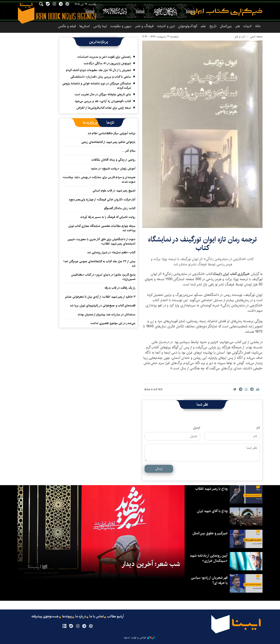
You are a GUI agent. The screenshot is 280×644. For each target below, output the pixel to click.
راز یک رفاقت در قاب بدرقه (120, 288)
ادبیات (247, 26)
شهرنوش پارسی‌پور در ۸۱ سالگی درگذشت (107, 63)
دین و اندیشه (166, 26)
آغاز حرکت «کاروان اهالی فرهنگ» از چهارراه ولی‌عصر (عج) (102, 200)
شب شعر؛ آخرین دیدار (151, 564)
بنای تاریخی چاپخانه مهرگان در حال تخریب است (103, 94)
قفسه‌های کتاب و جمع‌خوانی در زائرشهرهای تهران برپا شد (103, 306)
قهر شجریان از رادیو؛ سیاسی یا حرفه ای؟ (209, 580)
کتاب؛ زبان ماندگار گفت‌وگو (120, 208)
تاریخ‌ (213, 26)
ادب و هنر (240, 37)
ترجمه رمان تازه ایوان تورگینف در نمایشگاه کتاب (202, 244)
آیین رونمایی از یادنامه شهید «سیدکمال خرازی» (209, 558)
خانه (258, 26)
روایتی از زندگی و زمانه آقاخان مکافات (113, 160)
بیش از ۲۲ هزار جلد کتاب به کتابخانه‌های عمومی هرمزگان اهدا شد (99, 264)
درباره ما (81, 616)
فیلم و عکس (67, 26)
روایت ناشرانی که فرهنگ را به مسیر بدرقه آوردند (108, 217)
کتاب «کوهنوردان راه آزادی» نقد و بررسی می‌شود (103, 101)
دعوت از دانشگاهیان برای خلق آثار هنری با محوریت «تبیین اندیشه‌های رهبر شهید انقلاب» (101, 241)
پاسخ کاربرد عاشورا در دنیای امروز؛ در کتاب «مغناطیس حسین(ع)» (103, 277)
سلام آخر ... (129, 151)
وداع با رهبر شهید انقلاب (211, 489)
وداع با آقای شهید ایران (212, 511)
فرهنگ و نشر (144, 26)
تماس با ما (97, 616)
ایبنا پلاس (100, 26)
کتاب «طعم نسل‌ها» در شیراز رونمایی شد (111, 252)
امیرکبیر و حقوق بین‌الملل (210, 533)
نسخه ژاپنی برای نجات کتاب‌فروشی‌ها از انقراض (104, 108)
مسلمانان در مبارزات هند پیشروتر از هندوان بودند (106, 314)
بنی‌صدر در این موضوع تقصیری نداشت (113, 323)
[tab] (110, 123)
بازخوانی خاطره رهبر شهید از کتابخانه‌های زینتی (108, 142)
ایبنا (226, 12)
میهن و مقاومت (121, 26)
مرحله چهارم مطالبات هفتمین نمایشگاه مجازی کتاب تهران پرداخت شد (102, 228)
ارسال (159, 469)
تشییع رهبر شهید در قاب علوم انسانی (114, 191)
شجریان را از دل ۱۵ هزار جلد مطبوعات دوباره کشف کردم (99, 70)
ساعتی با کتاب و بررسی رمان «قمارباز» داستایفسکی (101, 77)
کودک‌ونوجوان (188, 26)
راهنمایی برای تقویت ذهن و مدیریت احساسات (104, 57)
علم (203, 26)
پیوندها (67, 616)
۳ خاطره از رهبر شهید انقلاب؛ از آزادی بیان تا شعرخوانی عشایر (100, 297)
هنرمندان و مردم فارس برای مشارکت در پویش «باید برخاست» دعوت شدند (99, 179)
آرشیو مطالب (115, 616)
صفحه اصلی (256, 37)
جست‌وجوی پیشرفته (45, 616)
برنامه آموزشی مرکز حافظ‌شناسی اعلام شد (111, 133)
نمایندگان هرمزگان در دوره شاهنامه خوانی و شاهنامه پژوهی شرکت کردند (97, 86)
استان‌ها (85, 26)
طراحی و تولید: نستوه (139, 638)
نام (258, 428)
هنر (237, 26)
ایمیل (197, 428)
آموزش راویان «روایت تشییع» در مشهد (113, 168)
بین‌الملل (226, 26)
